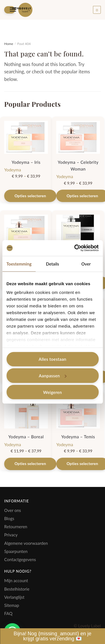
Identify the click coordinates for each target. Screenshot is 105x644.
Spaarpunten (16, 551)
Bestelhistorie (17, 589)
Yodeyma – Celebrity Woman (78, 165)
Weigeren (53, 392)
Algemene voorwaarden (26, 543)
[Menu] (10, 10)
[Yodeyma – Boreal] (26, 412)
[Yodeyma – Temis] (78, 412)
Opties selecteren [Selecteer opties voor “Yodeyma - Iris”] (30, 196)
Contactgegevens (20, 559)
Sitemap (12, 605)
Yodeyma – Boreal (26, 437)
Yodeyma (13, 170)
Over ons (13, 510)
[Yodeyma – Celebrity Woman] (78, 137)
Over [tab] (86, 264)
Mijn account (16, 580)
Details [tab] (53, 264)
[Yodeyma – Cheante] (26, 231)
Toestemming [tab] (19, 264)
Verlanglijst (14, 597)
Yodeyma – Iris (26, 162)
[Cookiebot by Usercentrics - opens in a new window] (75, 248)
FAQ (8, 613)
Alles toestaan (53, 359)
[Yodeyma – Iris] (26, 137)
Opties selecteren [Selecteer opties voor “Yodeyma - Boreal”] (30, 463)
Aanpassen (53, 376)
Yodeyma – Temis (78, 437)
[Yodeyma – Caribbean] (78, 231)
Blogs (9, 518)
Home (9, 44)
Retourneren (16, 527)
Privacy (11, 535)
